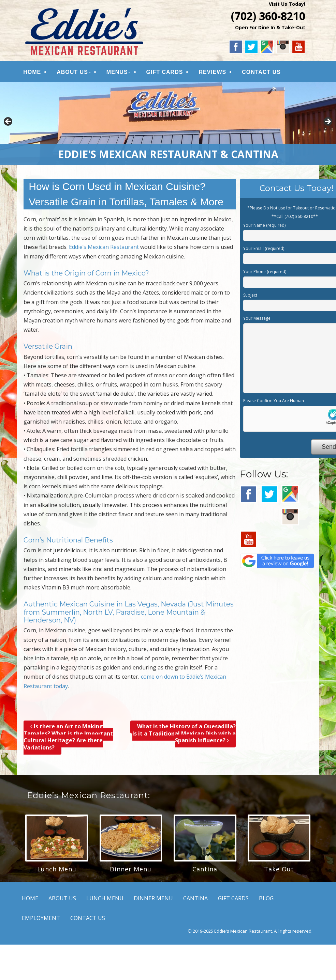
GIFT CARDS (165, 72)
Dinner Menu (131, 869)
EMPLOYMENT (41, 918)
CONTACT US (261, 72)
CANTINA (195, 898)
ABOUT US (72, 72)
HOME (32, 72)
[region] (168, 124)
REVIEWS (212, 72)
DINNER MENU (153, 898)
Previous (9, 122)
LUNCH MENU (105, 898)
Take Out (279, 869)
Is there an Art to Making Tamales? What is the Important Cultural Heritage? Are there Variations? (68, 737)
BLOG (266, 898)
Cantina (205, 869)
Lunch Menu (57, 869)
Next (327, 122)
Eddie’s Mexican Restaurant (104, 247)
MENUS (117, 72)
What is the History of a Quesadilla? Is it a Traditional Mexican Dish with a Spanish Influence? (184, 733)
